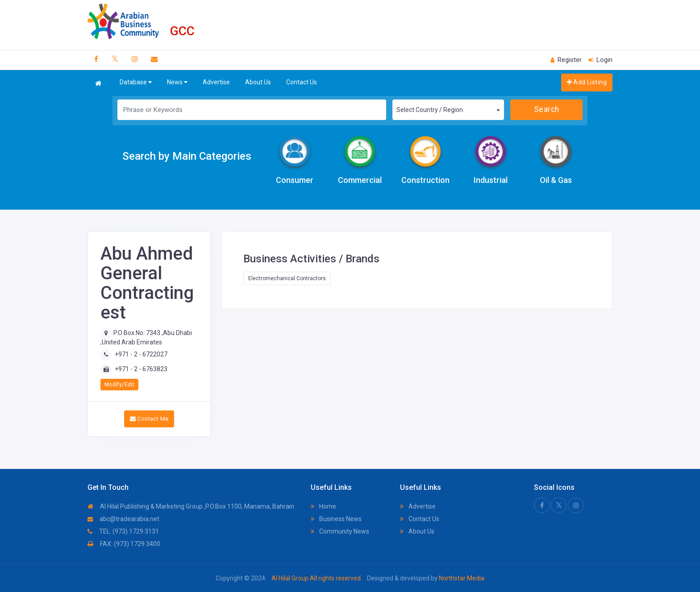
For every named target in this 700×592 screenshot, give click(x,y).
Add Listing (587, 82)
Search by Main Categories (187, 156)
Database (136, 82)
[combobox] (448, 110)
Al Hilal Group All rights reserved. (317, 578)
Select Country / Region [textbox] (430, 110)
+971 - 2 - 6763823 (141, 369)
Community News (340, 531)
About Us (258, 82)
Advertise (216, 82)
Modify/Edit (119, 385)
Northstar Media (461, 578)
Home (323, 506)
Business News (336, 519)
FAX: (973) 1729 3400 (124, 544)
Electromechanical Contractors (287, 278)
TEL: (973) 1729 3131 (123, 531)
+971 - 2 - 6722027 (141, 354)
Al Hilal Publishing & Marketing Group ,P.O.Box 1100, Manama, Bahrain (191, 506)
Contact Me (149, 419)
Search (547, 109)
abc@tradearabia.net (123, 519)
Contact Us (302, 82)
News (177, 82)
